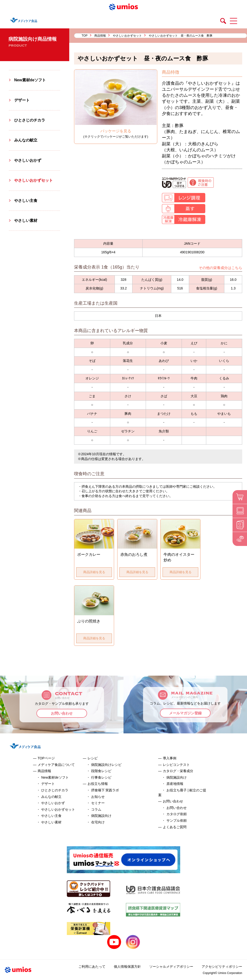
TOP (84, 36)
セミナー (98, 803)
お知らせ (98, 797)
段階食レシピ (101, 771)
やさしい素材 (26, 221)
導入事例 (170, 758)
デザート (22, 100)
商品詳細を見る (94, 572)
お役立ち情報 (98, 784)
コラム (96, 809)
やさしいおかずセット (127, 36)
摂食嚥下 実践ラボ (105, 790)
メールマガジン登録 (185, 713)
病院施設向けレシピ (106, 765)
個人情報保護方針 (127, 967)
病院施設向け (101, 816)
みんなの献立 (26, 140)
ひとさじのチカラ (30, 120)
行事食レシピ (101, 777)
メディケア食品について (56, 765)
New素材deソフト (30, 80)
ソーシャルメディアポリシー (171, 967)
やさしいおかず (28, 160)
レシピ (93, 758)
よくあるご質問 (175, 827)
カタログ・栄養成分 (178, 771)
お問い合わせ (62, 713)
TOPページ (46, 758)
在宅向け (98, 822)
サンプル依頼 (177, 820)
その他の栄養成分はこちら (220, 268)
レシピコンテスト (176, 765)
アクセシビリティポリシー (222, 967)
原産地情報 (175, 784)
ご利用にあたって (92, 967)
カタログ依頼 (177, 814)
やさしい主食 (26, 201)
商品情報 (100, 36)
